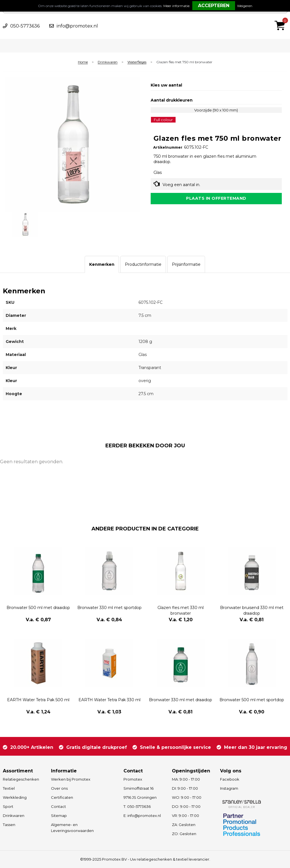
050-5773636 (25, 26)
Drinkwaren (108, 62)
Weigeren (245, 6)
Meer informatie (176, 6)
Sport (8, 806)
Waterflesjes (137, 62)
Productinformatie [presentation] (143, 264)
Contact (58, 806)
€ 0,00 (281, 18)
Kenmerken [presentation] (102, 264)
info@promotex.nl (77, 26)
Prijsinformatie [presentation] (186, 264)
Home (83, 62)
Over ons (59, 788)
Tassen (9, 825)
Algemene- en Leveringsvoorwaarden (72, 828)
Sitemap (59, 816)
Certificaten (62, 797)
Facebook (230, 779)
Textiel (9, 788)
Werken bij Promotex (71, 779)
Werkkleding (15, 797)
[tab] (102, 264)
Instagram (229, 788)
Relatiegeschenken (21, 779)
